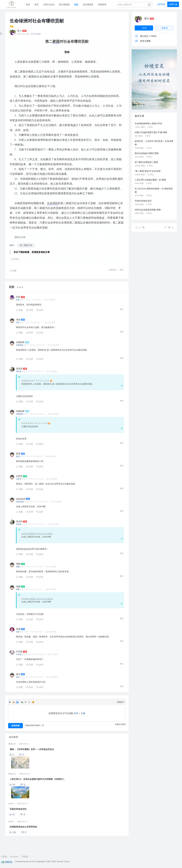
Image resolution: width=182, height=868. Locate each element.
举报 (121, 270)
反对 (40, 310)
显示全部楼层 (50, 300)
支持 (30, 310)
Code (29, 702)
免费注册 (173, 4)
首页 (36, 4)
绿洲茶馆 (102, 4)
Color (14, 702)
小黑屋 (4, 856)
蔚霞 (18, 456)
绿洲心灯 (12, 744)
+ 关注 (144, 28)
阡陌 (18, 300)
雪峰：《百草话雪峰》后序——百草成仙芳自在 (32, 749)
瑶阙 (18, 567)
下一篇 (169, 227)
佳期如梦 (20, 345)
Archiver (14, 856)
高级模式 (120, 702)
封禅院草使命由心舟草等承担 (23, 827)
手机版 (25, 856)
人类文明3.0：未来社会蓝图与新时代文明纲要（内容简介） (38, 779)
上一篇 (140, 227)
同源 (18, 632)
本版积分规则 (120, 724)
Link (22, 702)
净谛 (18, 322)
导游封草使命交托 (18, 809)
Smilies (33, 702)
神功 (18, 677)
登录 (76, 713)
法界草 (19, 479)
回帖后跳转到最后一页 (34, 725)
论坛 (76, 4)
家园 (56, 42)
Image (17, 702)
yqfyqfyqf (20, 502)
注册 (83, 713)
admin (11, 803)
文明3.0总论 (49, 4)
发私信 (165, 28)
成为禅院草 (88, 4)
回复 (13, 271)
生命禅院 (52, 203)
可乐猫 (19, 654)
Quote (26, 702)
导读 (28, 4)
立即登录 (161, 4)
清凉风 (19, 371)
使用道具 (112, 270)
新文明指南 (64, 4)
